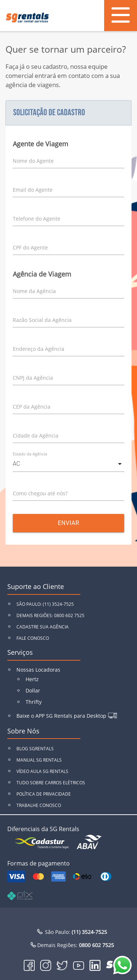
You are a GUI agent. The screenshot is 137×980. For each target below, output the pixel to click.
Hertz (32, 679)
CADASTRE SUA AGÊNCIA (43, 627)
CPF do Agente (30, 247)
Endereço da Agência (39, 349)
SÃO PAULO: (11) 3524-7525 (45, 604)
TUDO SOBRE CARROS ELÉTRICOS (51, 783)
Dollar (33, 690)
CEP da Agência (32, 407)
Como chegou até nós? (40, 493)
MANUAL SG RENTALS (39, 760)
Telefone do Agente (37, 219)
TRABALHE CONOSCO (39, 805)
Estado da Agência (30, 454)
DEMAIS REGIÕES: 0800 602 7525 (50, 615)
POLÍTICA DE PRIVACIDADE (44, 794)
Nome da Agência (34, 291)
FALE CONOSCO (33, 638)
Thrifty (34, 702)
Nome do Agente (33, 161)
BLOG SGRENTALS (35, 749)
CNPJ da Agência (33, 378)
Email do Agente (33, 190)
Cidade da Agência (36, 435)
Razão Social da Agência (42, 320)
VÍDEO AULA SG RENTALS (42, 771)
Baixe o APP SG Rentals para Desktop (61, 716)
